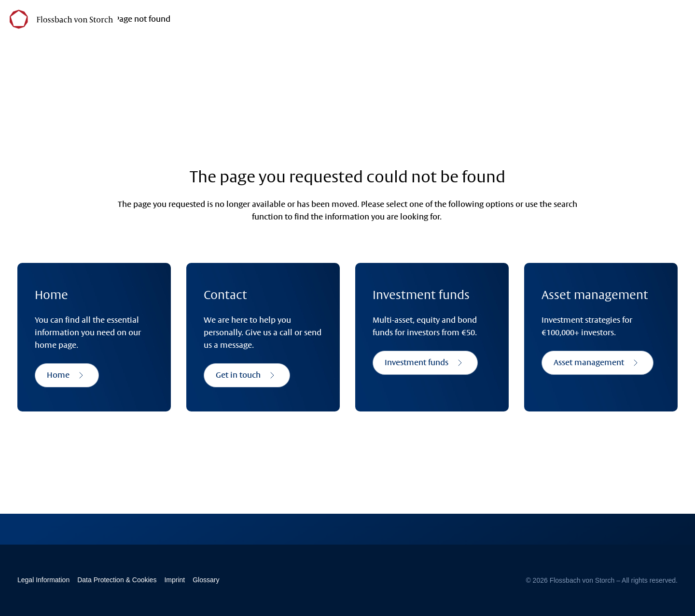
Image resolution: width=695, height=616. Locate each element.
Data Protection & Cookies (117, 580)
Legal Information (43, 580)
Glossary (206, 580)
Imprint (174, 580)
